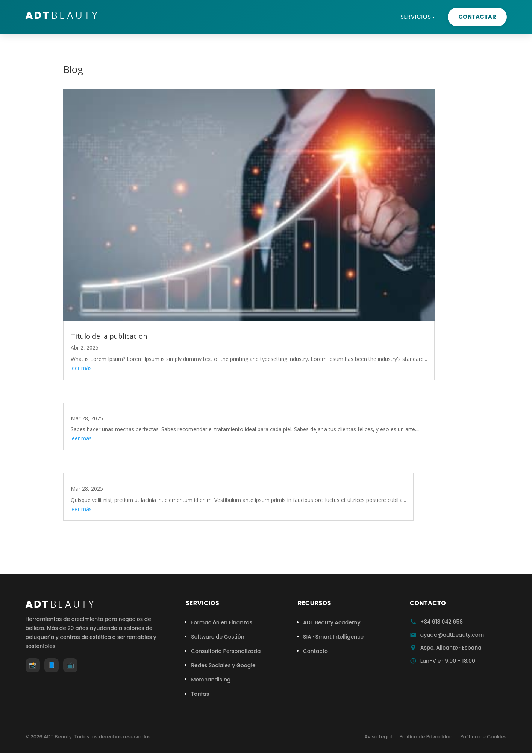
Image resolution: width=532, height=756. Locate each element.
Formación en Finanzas (222, 622)
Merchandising (211, 680)
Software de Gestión (218, 637)
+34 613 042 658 (442, 622)
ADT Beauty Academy (332, 622)
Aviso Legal (378, 737)
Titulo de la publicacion (109, 336)
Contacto (315, 651)
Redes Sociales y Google (223, 665)
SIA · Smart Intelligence (333, 637)
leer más (81, 368)
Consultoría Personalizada (226, 651)
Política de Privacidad (426, 737)
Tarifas (200, 694)
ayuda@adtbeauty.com (452, 635)
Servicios (416, 17)
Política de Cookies (483, 737)
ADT (69, 17)
